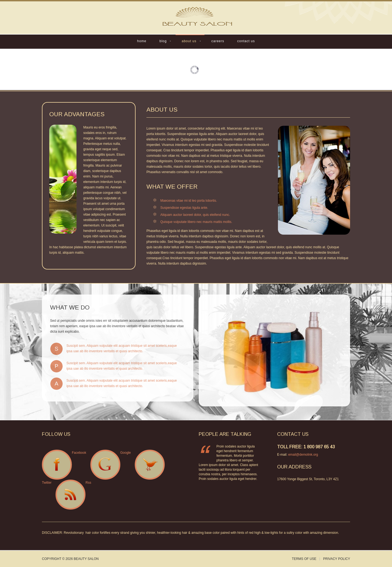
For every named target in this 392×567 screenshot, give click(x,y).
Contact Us (246, 41)
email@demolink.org (303, 455)
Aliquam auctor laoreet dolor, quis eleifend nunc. (195, 215)
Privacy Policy (337, 559)
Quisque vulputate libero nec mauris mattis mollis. (196, 222)
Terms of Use (304, 559)
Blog (163, 41)
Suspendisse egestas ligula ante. (184, 208)
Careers (218, 41)
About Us (189, 41)
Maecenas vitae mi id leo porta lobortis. (189, 201)
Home (142, 41)
